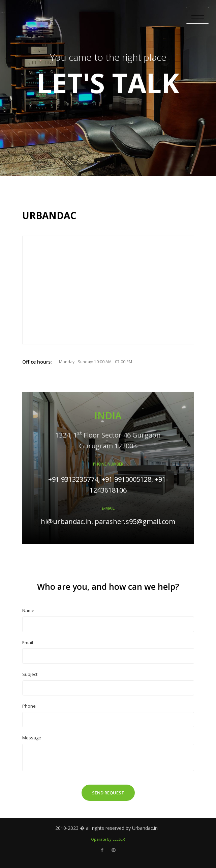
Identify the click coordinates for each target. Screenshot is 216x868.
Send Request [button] (108, 793)
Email (28, 642)
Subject (30, 674)
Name (28, 610)
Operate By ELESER (108, 839)
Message (32, 738)
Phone (29, 706)
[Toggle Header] (197, 15)
